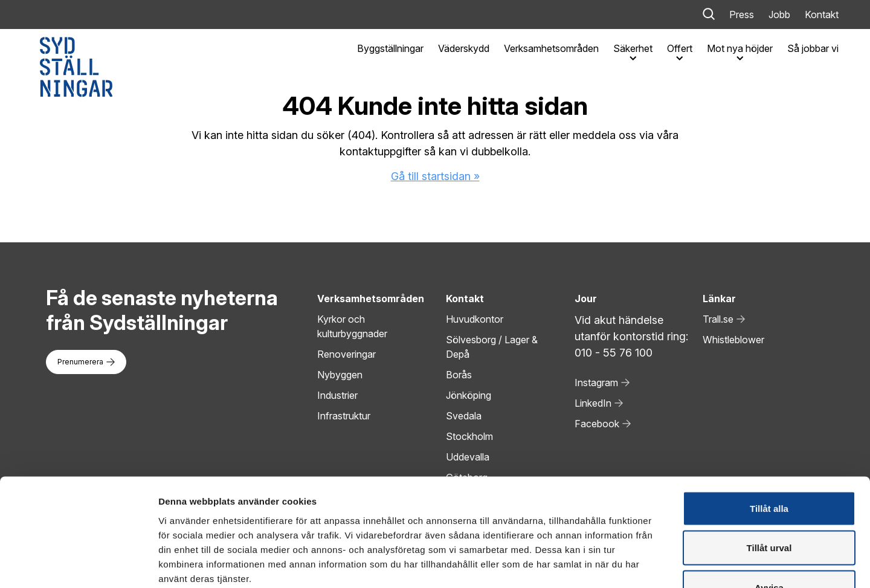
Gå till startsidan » (435, 176)
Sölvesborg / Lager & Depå (492, 347)
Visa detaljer (656, 564)
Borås (459, 375)
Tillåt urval (769, 469)
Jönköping (469, 395)
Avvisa (769, 509)
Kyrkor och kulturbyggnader (352, 326)
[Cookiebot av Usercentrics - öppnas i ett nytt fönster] (78, 564)
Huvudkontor (475, 319)
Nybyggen (340, 375)
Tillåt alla (769, 429)
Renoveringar (346, 354)
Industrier (337, 395)
